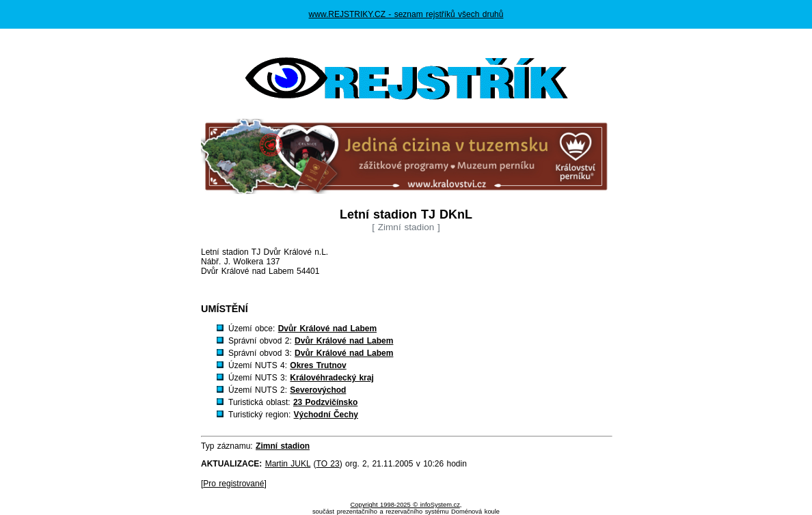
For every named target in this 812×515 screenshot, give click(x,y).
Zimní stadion (283, 446)
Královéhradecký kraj (331, 378)
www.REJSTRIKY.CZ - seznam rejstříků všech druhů (406, 14)
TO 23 (328, 464)
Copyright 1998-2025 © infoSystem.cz (405, 505)
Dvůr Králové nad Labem (327, 329)
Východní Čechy (326, 415)
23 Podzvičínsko (325, 402)
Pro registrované (233, 484)
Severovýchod (318, 390)
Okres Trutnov (318, 365)
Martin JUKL (288, 464)
